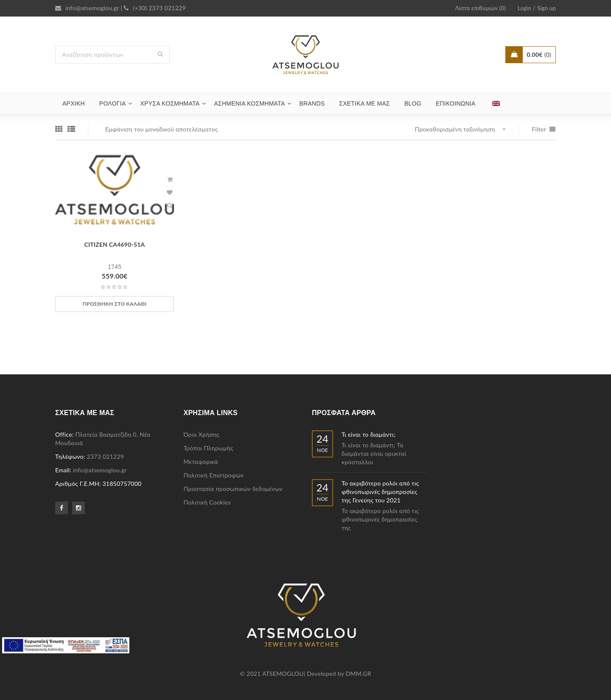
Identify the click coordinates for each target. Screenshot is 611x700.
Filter (539, 129)
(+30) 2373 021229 (155, 8)
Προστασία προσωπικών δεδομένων (233, 489)
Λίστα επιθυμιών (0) (481, 8)
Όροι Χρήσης (202, 434)
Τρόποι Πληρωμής (209, 448)
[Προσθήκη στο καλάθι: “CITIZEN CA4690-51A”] (115, 304)
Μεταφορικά (201, 462)
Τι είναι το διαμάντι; (369, 434)
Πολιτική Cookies (207, 502)
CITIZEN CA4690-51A (115, 244)
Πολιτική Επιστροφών (214, 475)
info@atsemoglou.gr (87, 8)
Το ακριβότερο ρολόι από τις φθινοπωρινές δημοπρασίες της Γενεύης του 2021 (380, 492)
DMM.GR (359, 674)
